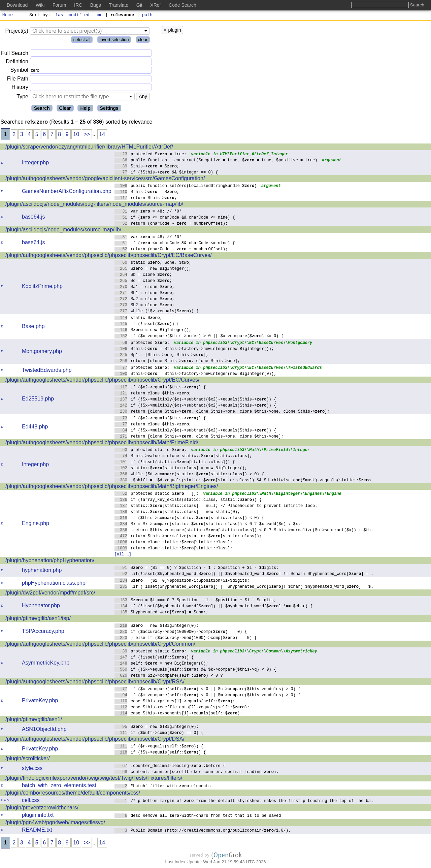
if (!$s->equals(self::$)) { (160, 753)
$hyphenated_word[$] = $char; (161, 613)
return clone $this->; (153, 394)
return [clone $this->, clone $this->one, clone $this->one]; (199, 437)
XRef (155, 5)
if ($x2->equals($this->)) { (160, 388)
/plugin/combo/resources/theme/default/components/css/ (73, 794)
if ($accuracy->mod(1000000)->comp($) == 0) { (181, 632)
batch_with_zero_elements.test (59, 786)
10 (76, 135)
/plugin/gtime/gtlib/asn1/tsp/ (38, 619)
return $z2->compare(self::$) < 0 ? (169, 676)
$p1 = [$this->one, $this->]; (161, 356)
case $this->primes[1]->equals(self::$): (175, 702)
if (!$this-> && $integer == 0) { (166, 173)
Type (22, 98)
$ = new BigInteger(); (153, 269)
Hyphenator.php (41, 606)
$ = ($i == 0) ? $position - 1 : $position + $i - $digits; (197, 568)
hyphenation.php (42, 571)
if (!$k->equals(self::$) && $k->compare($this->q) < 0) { (195, 670)
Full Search (15, 54)
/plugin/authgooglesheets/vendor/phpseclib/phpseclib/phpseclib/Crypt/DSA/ (95, 740)
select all (82, 41)
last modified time (79, 15)
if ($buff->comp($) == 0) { (159, 733)
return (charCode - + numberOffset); (171, 224)
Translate (119, 5)
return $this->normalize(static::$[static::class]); (188, 537)
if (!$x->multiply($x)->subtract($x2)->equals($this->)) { (195, 400)
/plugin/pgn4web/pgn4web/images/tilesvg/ (55, 823)
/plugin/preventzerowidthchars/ (42, 809)
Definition (17, 62)
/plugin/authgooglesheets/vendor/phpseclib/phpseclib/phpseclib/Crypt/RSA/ (95, 683)
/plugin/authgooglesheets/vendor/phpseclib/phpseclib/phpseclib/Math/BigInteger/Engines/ (112, 487)
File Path (18, 80)
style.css (32, 769)
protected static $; (151, 451)
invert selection (114, 41)
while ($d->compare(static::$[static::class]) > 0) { (189, 475)
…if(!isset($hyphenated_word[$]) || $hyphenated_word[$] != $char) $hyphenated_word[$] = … (244, 574)
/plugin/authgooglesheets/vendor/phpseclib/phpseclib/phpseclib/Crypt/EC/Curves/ (102, 381)
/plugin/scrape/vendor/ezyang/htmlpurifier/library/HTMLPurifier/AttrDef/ (89, 148)
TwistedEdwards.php (47, 371)
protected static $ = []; (157, 494)
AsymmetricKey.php (46, 664)
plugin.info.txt (38, 816)
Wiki (40, 5)
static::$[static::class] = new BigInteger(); (181, 469)
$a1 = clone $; (145, 287)
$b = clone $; (143, 275)
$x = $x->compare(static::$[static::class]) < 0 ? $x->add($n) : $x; (208, 525)
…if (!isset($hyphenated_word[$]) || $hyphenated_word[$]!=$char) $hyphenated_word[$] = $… (244, 587)
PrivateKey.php (40, 701)
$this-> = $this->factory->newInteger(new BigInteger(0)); (195, 374)
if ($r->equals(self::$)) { (159, 747)
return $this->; (146, 199)
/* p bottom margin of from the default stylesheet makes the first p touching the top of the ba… (244, 801)
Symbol (19, 71)
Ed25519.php (38, 400)
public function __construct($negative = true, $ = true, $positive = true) (216, 161)
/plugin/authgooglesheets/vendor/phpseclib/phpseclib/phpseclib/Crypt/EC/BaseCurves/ (109, 256)
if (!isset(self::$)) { (154, 658)
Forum (59, 5)
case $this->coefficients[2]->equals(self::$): (182, 708)
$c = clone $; (143, 281)
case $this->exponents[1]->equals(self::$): (178, 714)
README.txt (37, 831)
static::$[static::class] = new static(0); (177, 512)
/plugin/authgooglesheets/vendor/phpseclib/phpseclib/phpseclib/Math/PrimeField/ (102, 443)
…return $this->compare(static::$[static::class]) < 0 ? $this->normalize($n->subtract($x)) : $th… (244, 531)
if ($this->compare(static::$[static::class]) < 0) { (189, 519)
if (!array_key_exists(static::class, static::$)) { (188, 500)
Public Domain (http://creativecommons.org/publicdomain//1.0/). (203, 831)
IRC (78, 5)
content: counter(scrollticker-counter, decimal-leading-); (197, 773)
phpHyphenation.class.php (54, 584)
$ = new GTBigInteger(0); (157, 626)
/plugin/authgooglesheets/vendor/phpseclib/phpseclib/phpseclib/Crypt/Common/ (100, 645)
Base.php (33, 327)
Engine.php (36, 524)
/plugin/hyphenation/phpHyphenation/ (50, 561)
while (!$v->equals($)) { (157, 312)
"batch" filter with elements (163, 787)
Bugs (96, 5)
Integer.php (35, 164)
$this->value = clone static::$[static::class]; (183, 457)
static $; (139, 318)
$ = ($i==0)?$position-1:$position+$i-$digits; (182, 581)
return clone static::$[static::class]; (174, 543)
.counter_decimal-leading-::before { (170, 766)
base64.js (34, 218)
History (20, 88)
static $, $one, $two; (153, 263)
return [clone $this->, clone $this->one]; (177, 362)
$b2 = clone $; (145, 306)
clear (143, 41)
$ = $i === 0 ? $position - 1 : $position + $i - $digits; (195, 601)
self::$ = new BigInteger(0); (161, 664)
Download (17, 5)
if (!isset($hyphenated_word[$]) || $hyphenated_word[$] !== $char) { (214, 607)
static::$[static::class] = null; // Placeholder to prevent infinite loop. (216, 506)
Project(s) (16, 32)
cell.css (31, 801)
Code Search (183, 5)
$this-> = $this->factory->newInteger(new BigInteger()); (194, 349)
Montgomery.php (42, 352)
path (147, 15)
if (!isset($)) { (147, 325)
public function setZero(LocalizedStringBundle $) (186, 186)
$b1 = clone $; (145, 294)
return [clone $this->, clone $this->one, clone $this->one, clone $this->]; (222, 412)
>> (87, 135)
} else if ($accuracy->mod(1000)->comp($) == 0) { (186, 638)
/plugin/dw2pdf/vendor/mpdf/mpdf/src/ (50, 594)
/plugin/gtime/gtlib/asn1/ (34, 720)
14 (102, 135)
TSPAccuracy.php (43, 632)
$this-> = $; (147, 167)
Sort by (39, 15)
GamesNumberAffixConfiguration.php (67, 192)
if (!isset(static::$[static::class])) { (175, 463)
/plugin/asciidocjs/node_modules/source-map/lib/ (63, 231)
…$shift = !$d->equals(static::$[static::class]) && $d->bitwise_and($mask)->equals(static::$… (244, 481)
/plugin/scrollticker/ (28, 759)
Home (8, 15)
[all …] (123, 555)
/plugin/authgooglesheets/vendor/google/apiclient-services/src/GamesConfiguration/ (105, 179)
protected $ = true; (151, 155)
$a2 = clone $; (145, 300)
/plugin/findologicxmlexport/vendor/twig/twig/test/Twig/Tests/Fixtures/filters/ (94, 779)
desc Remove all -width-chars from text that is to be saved (198, 816)
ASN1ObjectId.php (44, 730)
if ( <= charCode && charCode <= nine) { (175, 218)
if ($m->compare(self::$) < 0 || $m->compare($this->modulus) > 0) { (208, 696)
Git (139, 5)
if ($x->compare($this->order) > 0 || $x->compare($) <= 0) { (199, 337)
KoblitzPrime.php (42, 287)
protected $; (142, 343)
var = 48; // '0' (148, 212)
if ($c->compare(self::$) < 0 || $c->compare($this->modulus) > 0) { (208, 690)
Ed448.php (35, 428)
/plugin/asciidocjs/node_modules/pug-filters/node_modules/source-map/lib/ (94, 205)
